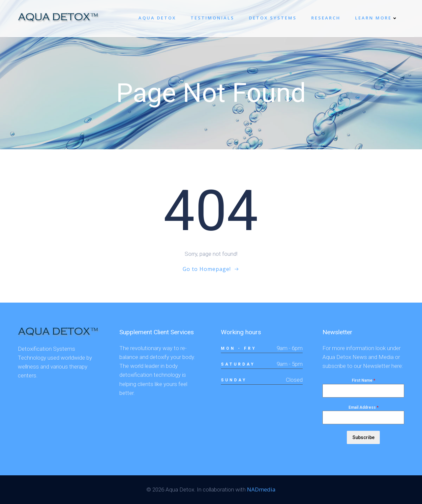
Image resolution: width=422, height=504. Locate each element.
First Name (363, 380)
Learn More (376, 18)
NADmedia (261, 489)
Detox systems (273, 18)
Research (326, 18)
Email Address (363, 407)
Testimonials (212, 18)
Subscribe (363, 437)
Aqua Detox (157, 18)
